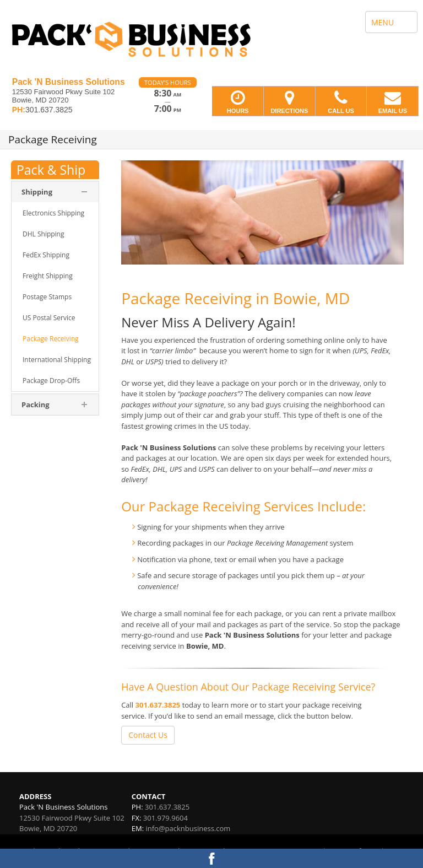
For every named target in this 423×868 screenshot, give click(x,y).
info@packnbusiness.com (188, 828)
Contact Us (148, 735)
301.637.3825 (158, 705)
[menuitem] (55, 213)
